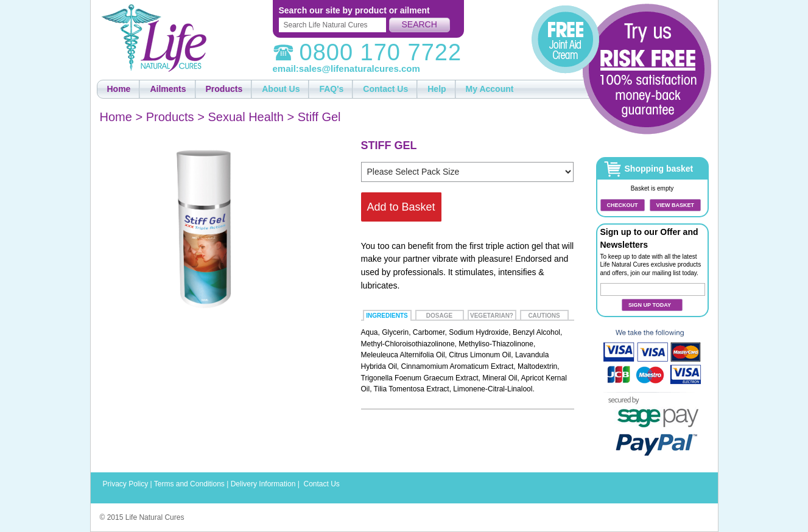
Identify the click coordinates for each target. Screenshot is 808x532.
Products (170, 117)
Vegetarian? (492, 316)
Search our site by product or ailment (354, 10)
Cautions (544, 316)
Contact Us (321, 484)
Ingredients (387, 316)
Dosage (439, 316)
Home (116, 117)
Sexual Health (246, 117)
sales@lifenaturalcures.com (360, 68)
